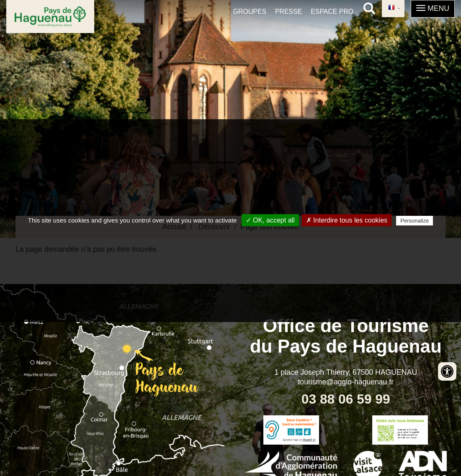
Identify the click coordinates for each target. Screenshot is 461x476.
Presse (288, 12)
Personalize (415, 221)
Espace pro (332, 12)
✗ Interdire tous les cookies (347, 220)
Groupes (250, 12)
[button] (433, 9)
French (391, 8)
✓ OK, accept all (270, 220)
